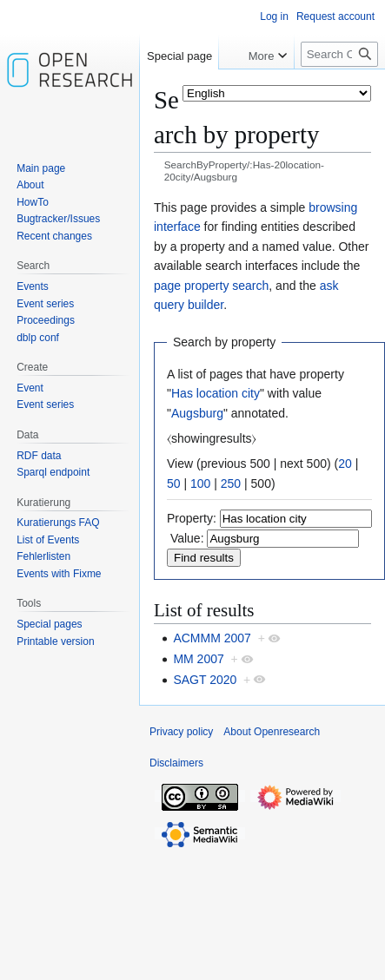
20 (345, 464)
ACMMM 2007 (212, 638)
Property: (192, 518)
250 (231, 483)
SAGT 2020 (205, 680)
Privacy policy (181, 732)
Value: (187, 538)
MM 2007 (198, 659)
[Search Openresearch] (339, 54)
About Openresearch (272, 732)
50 (174, 483)
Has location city (216, 393)
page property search (211, 286)
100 (200, 483)
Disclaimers (176, 763)
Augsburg (197, 413)
